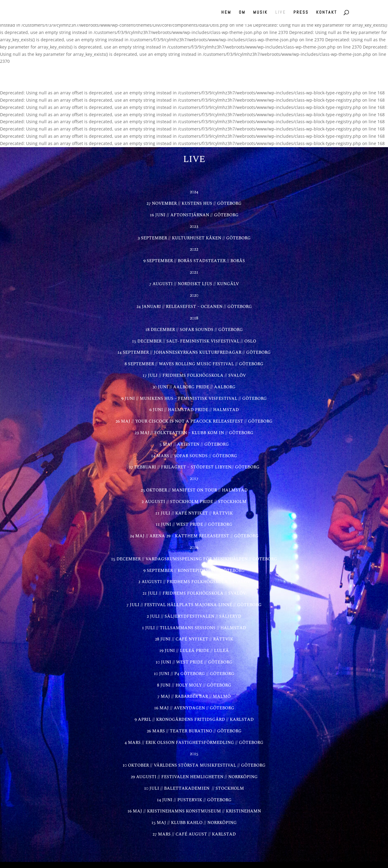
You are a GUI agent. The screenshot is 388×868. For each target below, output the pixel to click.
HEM (226, 12)
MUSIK (260, 12)
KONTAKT (327, 12)
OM (242, 12)
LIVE (281, 12)
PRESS (301, 12)
